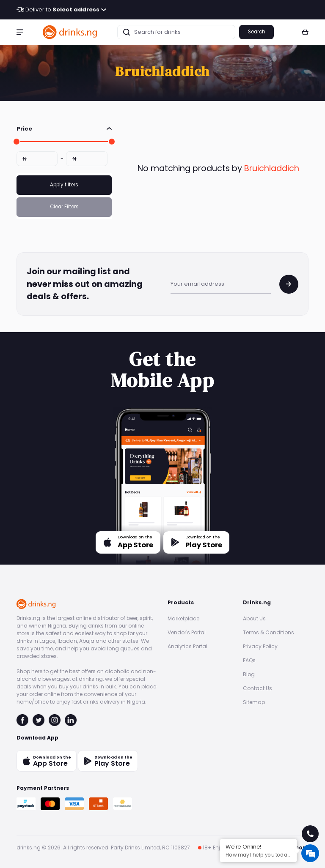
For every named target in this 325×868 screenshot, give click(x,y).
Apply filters (64, 185)
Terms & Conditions (269, 632)
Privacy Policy (260, 646)
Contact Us (258, 688)
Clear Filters (64, 207)
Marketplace (183, 618)
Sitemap (254, 702)
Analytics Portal (187, 646)
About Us (254, 618)
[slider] (17, 142)
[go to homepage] (70, 32)
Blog (249, 674)
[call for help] (310, 834)
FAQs (249, 660)
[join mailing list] (289, 284)
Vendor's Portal (187, 632)
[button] (20, 32)
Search (257, 32)
